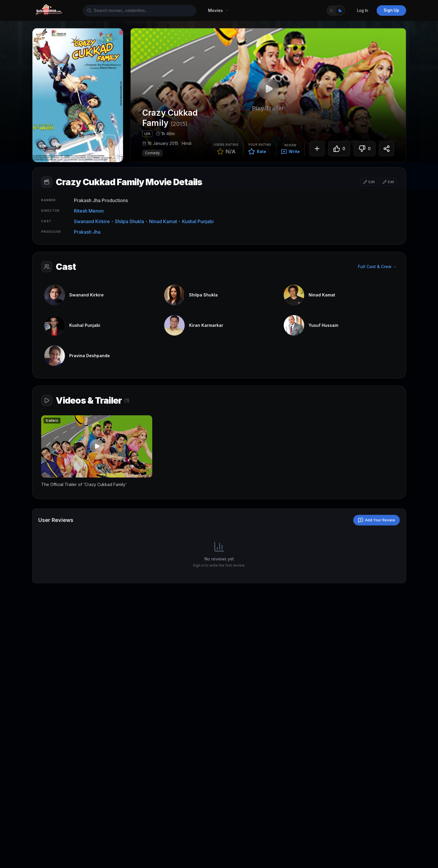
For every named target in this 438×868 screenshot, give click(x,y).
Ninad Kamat (164, 222)
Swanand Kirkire (92, 222)
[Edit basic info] (369, 182)
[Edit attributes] (388, 182)
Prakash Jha (88, 232)
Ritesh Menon (89, 211)
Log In (363, 11)
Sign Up (391, 10)
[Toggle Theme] (336, 11)
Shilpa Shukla (130, 222)
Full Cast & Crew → (377, 267)
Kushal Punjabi (198, 222)
